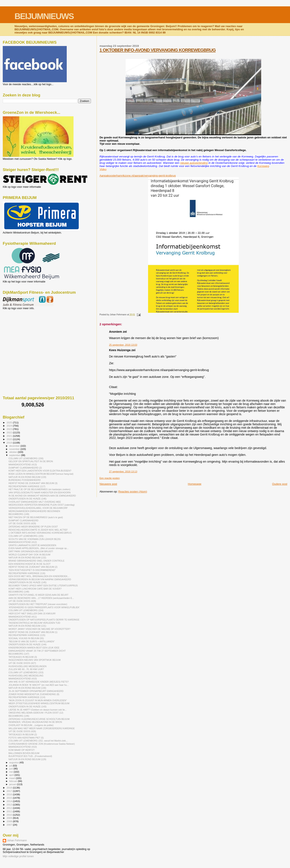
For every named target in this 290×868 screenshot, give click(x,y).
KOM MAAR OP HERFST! (22, 750)
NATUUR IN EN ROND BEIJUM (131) (27, 626)
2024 (10, 426)
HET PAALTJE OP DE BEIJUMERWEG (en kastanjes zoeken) (39, 489)
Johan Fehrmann (17, 840)
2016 (10, 794)
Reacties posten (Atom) (133, 492)
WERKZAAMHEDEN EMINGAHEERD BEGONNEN (34, 511)
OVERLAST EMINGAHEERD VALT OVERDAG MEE (35, 502)
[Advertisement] (22, 333)
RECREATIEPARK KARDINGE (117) (27, 486)
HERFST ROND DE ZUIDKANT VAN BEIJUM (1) (33, 632)
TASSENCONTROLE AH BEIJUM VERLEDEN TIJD (34, 623)
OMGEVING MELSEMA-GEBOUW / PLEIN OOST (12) (36, 713)
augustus (14, 762)
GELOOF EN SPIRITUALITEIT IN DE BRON (31, 461)
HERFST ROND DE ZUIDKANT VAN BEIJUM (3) (33, 483)
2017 (10, 791)
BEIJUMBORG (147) (19, 654)
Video (103, 169)
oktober (14, 452)
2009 (10, 818)
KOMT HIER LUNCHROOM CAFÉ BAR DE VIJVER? (35, 589)
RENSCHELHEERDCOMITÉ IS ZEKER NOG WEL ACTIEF (38, 530)
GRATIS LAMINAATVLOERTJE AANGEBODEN (32, 545)
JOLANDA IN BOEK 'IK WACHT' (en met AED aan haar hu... (38, 685)
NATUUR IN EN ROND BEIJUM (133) (27, 477)
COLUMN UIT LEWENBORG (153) (26, 672)
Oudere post (280, 484)
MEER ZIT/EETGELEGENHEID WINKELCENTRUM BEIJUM (39, 703)
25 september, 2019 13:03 (123, 345)
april (12, 775)
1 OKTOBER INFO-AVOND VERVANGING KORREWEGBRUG (158, 50)
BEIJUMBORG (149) (19, 514)
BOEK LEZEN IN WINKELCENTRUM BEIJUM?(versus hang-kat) (41, 474)
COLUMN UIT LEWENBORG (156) (26, 458)
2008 (10, 821)
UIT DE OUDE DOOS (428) (22, 601)
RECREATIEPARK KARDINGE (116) (27, 573)
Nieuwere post (108, 484)
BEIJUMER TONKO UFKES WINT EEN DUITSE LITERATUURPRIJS (43, 586)
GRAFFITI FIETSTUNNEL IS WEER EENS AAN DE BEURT (38, 595)
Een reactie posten (110, 478)
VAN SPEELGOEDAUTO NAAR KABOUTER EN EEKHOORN (40, 492)
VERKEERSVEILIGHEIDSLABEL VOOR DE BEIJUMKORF (38, 508)
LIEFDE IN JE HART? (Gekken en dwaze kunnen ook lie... (37, 710)
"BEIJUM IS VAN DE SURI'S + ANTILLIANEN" (32, 641)
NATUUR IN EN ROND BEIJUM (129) (27, 759)
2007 (10, 825)
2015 (10, 798)
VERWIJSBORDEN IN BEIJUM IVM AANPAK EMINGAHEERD (40, 579)
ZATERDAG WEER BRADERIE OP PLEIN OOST (33, 527)
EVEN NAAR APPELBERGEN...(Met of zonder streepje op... (38, 548)
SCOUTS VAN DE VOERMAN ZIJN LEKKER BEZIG (35, 539)
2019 (10, 443)
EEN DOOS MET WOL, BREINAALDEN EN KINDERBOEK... (39, 576)
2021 (10, 436)
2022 (10, 432)
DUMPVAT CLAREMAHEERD (23, 520)
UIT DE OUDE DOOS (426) (22, 731)
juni (11, 769)
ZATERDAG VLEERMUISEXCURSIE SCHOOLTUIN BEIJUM (39, 719)
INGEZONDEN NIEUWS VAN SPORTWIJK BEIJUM (35, 660)
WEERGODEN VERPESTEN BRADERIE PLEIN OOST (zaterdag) (42, 505)
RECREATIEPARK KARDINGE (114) (27, 697)
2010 (10, 815)
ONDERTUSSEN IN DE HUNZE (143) (27, 707)
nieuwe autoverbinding (194, 163)
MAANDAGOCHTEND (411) (23, 617)
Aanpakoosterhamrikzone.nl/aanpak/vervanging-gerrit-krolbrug (138, 176)
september (15, 455)
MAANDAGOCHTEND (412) (23, 542)
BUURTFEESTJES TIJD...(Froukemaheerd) (30, 756)
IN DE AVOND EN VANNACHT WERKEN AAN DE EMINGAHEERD (42, 496)
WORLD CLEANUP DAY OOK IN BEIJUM (29, 555)
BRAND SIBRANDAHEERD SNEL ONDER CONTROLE (36, 561)
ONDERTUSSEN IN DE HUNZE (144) (27, 644)
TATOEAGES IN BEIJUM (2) (23, 734)
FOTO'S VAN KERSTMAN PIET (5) (26, 738)
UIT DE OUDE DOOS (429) (22, 523)
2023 (10, 429)
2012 (10, 808)
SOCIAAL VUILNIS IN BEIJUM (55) (26, 638)
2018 (10, 788)
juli (11, 766)
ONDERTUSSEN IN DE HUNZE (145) (27, 582)
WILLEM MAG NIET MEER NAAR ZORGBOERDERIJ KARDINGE (42, 728)
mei (12, 772)
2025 (10, 422)
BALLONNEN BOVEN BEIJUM (24, 753)
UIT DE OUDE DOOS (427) (22, 663)
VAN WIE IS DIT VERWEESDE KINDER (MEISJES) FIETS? (39, 682)
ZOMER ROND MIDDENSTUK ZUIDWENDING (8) (34, 694)
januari (13, 784)
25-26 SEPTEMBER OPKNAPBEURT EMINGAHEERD (36, 691)
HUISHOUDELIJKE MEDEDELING (26, 676)
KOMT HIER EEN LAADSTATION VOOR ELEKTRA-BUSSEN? (40, 471)
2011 (10, 811)
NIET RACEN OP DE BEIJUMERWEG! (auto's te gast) (36, 517)
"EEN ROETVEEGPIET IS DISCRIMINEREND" (32, 570)
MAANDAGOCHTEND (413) (23, 465)
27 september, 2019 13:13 (123, 472)
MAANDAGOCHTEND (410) (23, 679)
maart (13, 778)
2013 (10, 805)
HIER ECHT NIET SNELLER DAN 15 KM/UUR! (32, 613)
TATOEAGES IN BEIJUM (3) (23, 657)
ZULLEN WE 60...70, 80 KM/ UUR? (26, 669)
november (15, 449)
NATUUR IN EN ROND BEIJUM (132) (27, 558)
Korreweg (263, 166)
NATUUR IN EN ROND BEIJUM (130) (27, 688)
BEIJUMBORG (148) (19, 592)
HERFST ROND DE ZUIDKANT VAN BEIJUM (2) (33, 567)
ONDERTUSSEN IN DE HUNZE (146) (27, 499)
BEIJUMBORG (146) (19, 716)
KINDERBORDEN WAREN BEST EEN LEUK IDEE (34, 648)
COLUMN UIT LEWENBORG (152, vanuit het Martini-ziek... (38, 741)
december (15, 446)
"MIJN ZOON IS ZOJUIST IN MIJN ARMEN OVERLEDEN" (38, 700)
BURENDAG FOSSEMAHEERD (25, 480)
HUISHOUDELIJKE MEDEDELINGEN (27, 666)
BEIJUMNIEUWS (44, 16)
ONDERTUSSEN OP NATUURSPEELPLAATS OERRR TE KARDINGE (44, 620)
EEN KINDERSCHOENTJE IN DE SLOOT (30, 564)
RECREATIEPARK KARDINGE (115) (27, 635)
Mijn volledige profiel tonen (18, 856)
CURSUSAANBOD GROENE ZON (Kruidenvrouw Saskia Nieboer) (42, 744)
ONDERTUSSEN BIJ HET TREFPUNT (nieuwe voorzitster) (38, 604)
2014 (10, 801)
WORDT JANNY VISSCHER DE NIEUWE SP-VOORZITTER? (39, 629)
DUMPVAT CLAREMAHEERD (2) (25, 468)
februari (14, 781)
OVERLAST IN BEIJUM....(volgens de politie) (31, 725)
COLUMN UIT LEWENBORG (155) (26, 536)
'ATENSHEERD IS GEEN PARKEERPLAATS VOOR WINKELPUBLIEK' (44, 607)
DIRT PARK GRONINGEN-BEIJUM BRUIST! (31, 551)
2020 (10, 439)
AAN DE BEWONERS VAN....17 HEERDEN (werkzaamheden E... (41, 598)
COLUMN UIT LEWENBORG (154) (26, 610)
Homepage (195, 484)
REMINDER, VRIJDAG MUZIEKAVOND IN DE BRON (35, 722)
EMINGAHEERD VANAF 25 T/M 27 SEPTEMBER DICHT (37, 651)
